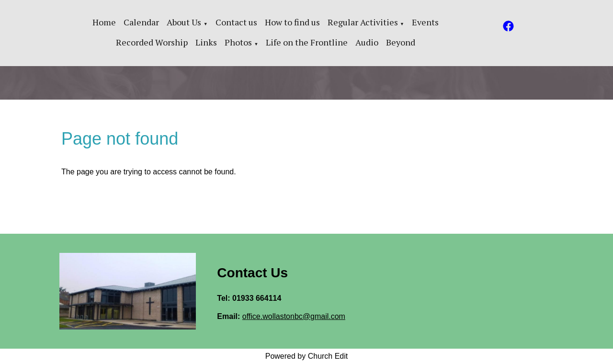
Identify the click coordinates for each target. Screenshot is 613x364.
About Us (184, 22)
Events (425, 22)
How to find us (292, 22)
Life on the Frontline (307, 42)
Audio (367, 42)
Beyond (401, 42)
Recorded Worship (152, 42)
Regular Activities (363, 22)
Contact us (236, 22)
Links (206, 42)
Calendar (141, 22)
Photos (238, 42)
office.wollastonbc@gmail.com (294, 316)
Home (104, 22)
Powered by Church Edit (307, 356)
